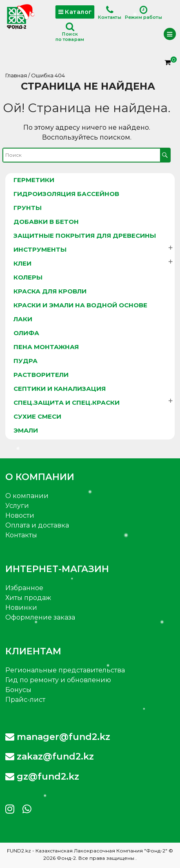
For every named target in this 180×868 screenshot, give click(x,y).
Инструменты (40, 249)
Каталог (75, 12)
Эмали (26, 430)
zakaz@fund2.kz (50, 756)
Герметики (34, 180)
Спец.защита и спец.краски (67, 402)
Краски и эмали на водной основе (80, 305)
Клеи (22, 263)
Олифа (26, 333)
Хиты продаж (28, 598)
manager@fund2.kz (58, 737)
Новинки (21, 608)
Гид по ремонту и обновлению (58, 680)
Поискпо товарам (70, 32)
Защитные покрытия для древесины (85, 236)
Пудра (26, 361)
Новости (20, 515)
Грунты (28, 208)
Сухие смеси (37, 416)
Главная (16, 75)
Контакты (110, 13)
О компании (27, 496)
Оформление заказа (40, 617)
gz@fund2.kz (42, 777)
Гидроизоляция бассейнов (66, 194)
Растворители (41, 375)
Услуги (17, 506)
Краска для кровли (50, 291)
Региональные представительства (65, 670)
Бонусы (18, 690)
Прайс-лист (25, 700)
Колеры (28, 277)
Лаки (23, 319)
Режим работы (143, 13)
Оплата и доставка (37, 525)
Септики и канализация (60, 389)
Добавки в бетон (46, 222)
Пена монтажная (46, 347)
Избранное (24, 588)
